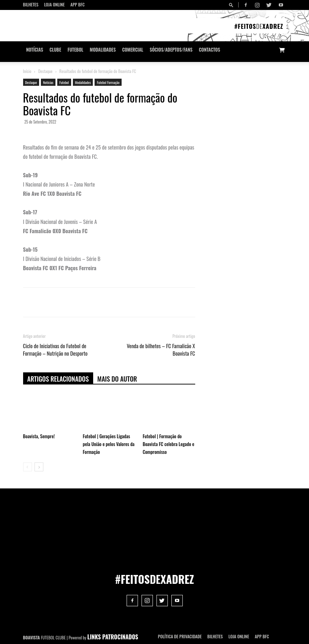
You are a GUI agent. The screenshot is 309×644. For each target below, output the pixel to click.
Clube (55, 50)
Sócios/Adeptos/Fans (171, 50)
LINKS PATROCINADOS (113, 637)
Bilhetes (31, 4)
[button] (232, 5)
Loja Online (54, 4)
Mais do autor (117, 379)
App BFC (78, 4)
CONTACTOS (209, 50)
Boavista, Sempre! (39, 436)
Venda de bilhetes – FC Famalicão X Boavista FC (161, 350)
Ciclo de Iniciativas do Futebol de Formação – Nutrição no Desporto (55, 350)
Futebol (75, 50)
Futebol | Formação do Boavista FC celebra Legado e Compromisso (168, 444)
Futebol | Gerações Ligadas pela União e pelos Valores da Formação (109, 444)
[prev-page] (28, 467)
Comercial (133, 50)
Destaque (45, 71)
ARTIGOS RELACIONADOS (58, 379)
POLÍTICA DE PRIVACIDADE (180, 636)
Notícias (35, 50)
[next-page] (39, 467)
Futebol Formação (108, 82)
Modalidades (103, 50)
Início (27, 71)
